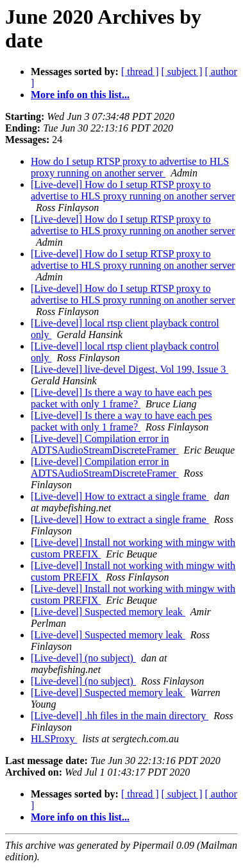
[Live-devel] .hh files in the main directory (120, 716)
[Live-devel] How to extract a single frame (120, 496)
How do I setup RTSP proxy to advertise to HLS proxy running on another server (130, 167)
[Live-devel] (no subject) (83, 658)
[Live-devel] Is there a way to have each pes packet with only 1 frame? (122, 398)
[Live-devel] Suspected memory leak (108, 612)
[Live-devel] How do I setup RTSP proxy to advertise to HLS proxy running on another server (133, 190)
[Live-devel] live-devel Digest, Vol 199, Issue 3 (130, 369)
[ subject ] (182, 72)
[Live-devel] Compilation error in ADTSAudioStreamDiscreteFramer (105, 444)
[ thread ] (140, 72)
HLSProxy (54, 739)
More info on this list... (80, 95)
